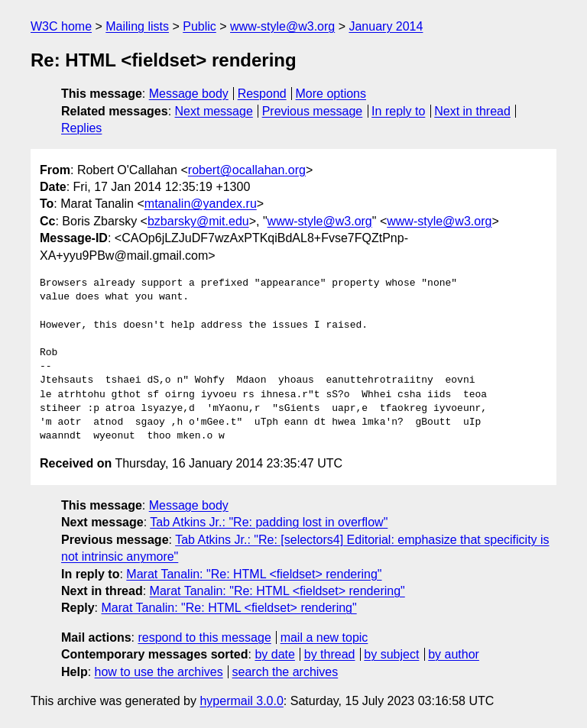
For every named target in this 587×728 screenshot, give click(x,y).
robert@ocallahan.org (247, 170)
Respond (262, 94)
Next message (214, 111)
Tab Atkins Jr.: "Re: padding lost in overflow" (269, 522)
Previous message (313, 111)
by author (454, 654)
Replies (81, 128)
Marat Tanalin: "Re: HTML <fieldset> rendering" (254, 574)
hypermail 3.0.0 (241, 701)
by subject (391, 654)
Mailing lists (137, 26)
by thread (330, 654)
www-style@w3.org (282, 26)
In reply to (398, 111)
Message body (189, 94)
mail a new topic (324, 637)
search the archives (285, 672)
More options (331, 94)
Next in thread (472, 111)
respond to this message (204, 637)
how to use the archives (159, 672)
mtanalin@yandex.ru (201, 204)
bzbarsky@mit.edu (198, 221)
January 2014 (386, 26)
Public (199, 26)
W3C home (61, 26)
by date (274, 654)
